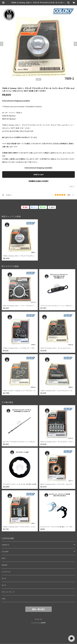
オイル (4, 578)
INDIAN (5, 565)
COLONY (5, 552)
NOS (4, 558)
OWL (4, 599)
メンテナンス (6, 572)
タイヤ (4, 585)
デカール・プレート (8, 592)
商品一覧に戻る (38, 609)
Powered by (38, 623)
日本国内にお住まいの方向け (38, 181)
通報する (72, 187)
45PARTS (5, 545)
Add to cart (39, 174)
